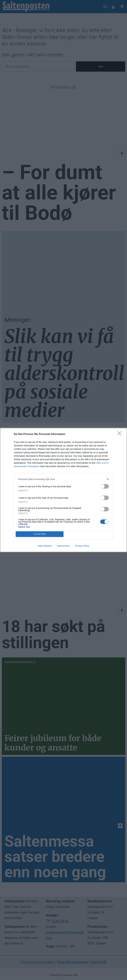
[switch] (105, 486)
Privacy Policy (82, 546)
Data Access (63, 546)
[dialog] (63, 490)
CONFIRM (40, 534)
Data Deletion (45, 546)
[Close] (121, 434)
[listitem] (63, 479)
